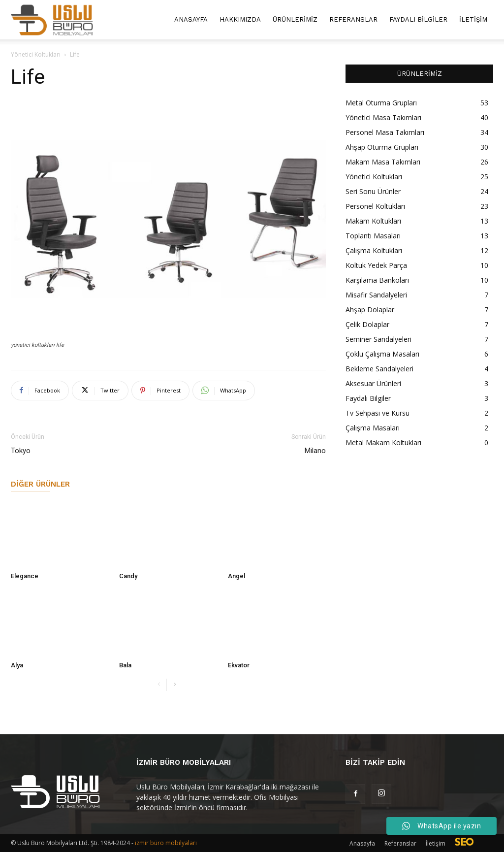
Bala (125, 665)
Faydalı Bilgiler (418, 19)
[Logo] (52, 20)
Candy (128, 576)
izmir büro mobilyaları (166, 843)
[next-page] (174, 685)
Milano (315, 451)
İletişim (473, 19)
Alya (17, 665)
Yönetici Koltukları (36, 54)
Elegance (25, 576)
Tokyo (21, 451)
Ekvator (239, 665)
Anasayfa (191, 19)
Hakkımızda (240, 19)
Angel (236, 576)
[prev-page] (159, 685)
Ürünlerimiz (295, 19)
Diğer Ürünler (40, 484)
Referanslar (353, 19)
